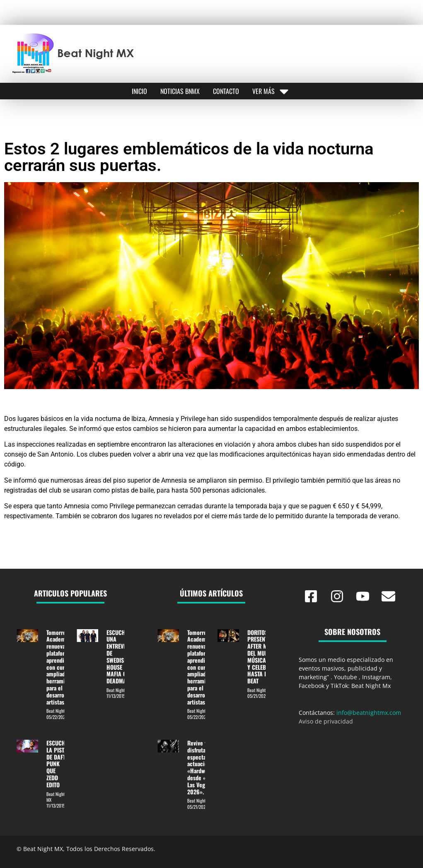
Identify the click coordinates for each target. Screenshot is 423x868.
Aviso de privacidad (326, 721)
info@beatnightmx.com (369, 713)
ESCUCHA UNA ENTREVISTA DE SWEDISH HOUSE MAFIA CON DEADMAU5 (120, 657)
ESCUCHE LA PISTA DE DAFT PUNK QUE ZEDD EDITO (57, 764)
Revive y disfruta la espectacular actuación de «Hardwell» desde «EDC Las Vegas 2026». (203, 767)
